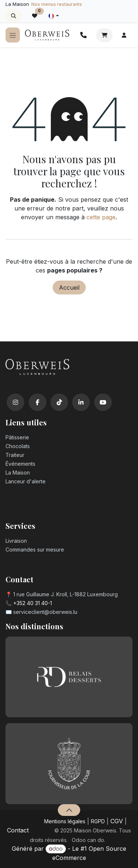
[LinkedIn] (81, 402)
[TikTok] (59, 402)
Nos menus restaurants (57, 4)
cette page (101, 217)
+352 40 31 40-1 (33, 603)
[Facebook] (38, 402)
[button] (13, 16)
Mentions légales (65, 821)
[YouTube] (103, 402)
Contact (18, 830)
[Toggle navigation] (13, 35)
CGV (117, 821)
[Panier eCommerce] (104, 35)
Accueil (69, 287)
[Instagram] (15, 402)
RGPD (98, 821)
